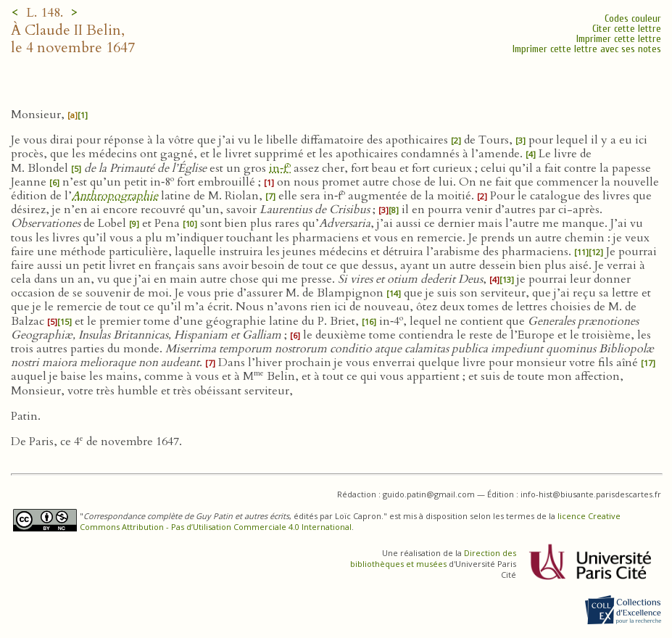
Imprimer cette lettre (619, 39)
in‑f (280, 168)
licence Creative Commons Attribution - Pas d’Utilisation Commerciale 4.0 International (350, 521)
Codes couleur (633, 18)
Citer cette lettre (627, 29)
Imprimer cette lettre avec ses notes (587, 49)
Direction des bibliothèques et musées (433, 558)
